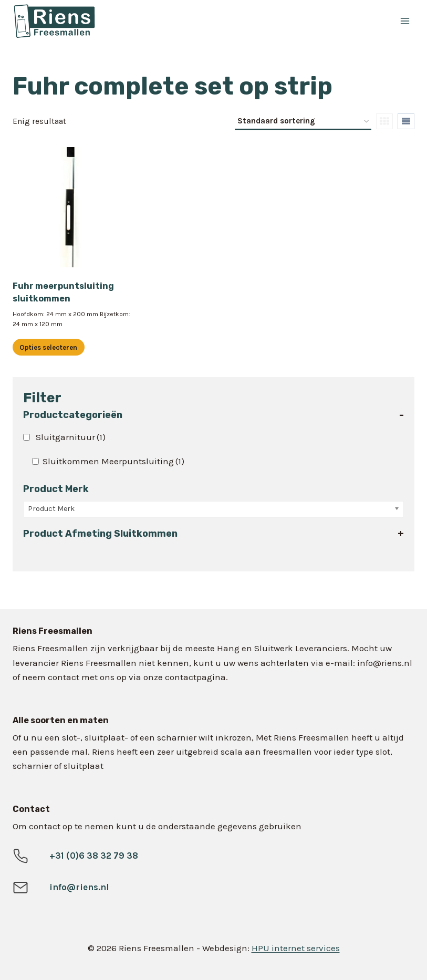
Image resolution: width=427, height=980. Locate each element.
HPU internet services (296, 948)
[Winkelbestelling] (303, 122)
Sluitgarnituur (71, 437)
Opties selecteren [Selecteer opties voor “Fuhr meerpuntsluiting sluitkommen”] (48, 347)
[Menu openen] (405, 21)
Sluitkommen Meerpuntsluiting (113, 461)
